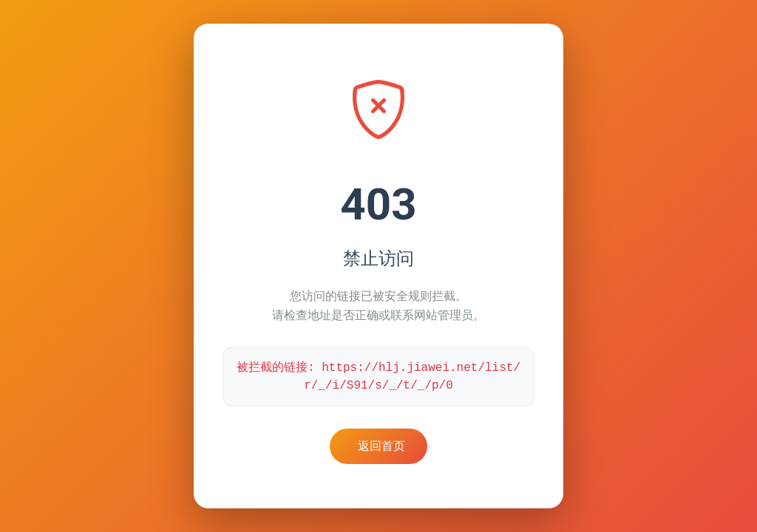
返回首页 (381, 446)
